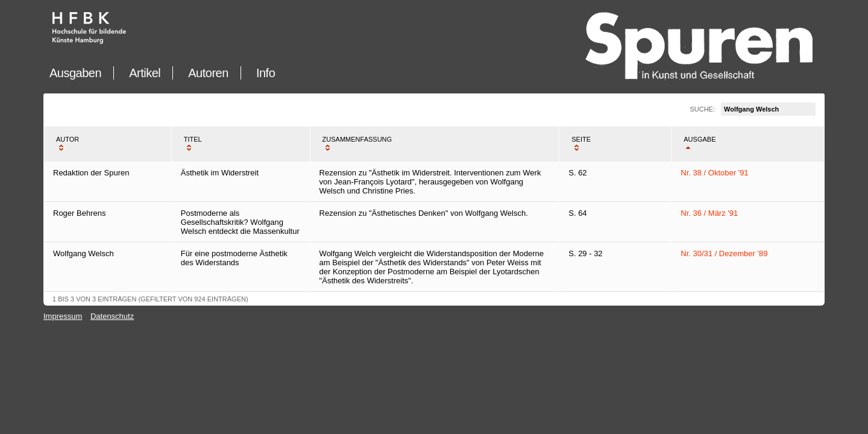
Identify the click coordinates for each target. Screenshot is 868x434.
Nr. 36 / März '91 (709, 213)
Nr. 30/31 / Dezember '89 (724, 253)
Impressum (63, 316)
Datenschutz (112, 316)
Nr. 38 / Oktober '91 (714, 173)
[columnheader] (108, 144)
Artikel (145, 73)
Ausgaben (75, 73)
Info (266, 73)
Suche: (753, 109)
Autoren (208, 73)
